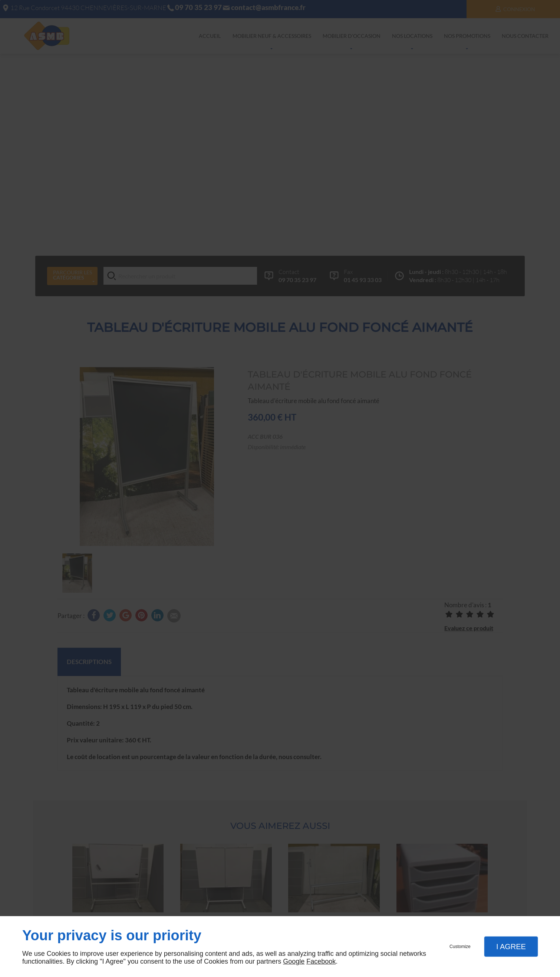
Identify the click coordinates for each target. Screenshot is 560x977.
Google (294, 961)
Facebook (321, 961)
